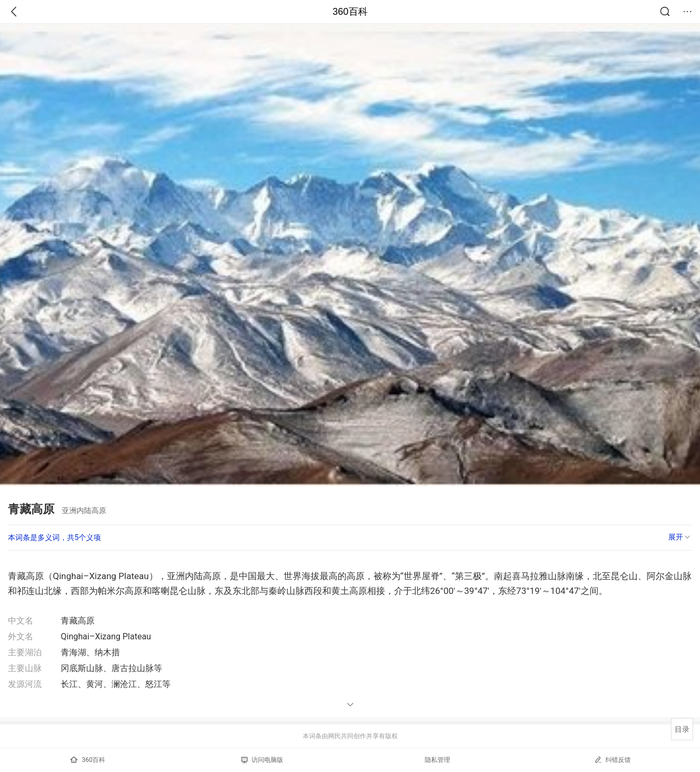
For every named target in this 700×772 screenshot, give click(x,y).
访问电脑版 (262, 760)
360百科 (350, 12)
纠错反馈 (613, 760)
